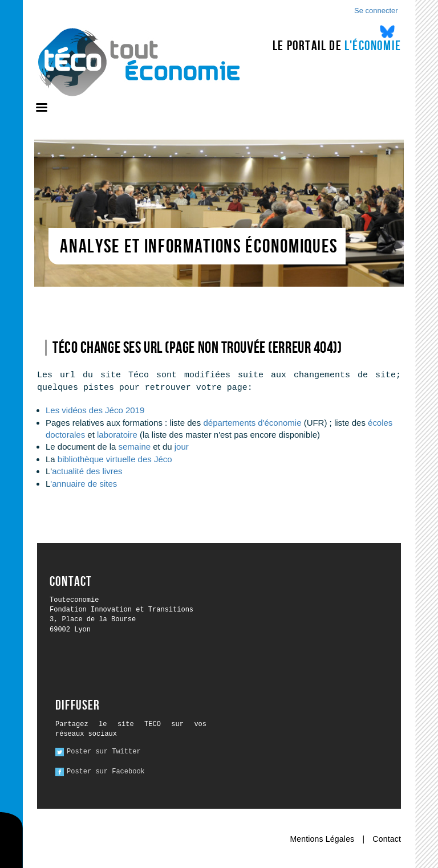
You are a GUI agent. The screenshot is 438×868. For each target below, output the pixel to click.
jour (182, 447)
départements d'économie (253, 423)
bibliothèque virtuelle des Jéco (115, 459)
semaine (134, 447)
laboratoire (118, 435)
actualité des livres (87, 471)
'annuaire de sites (84, 484)
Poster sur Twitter (104, 752)
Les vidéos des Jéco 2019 (95, 410)
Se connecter (376, 11)
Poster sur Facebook (106, 772)
